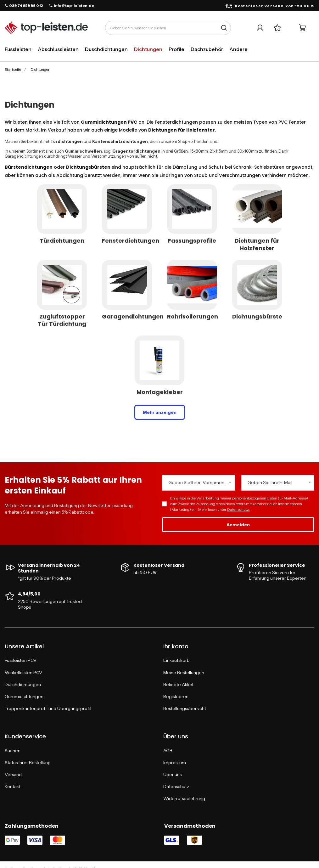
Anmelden (238, 525)
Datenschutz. (238, 509)
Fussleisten (18, 49)
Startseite (13, 69)
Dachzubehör (207, 49)
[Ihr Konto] (260, 28)
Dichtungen (148, 49)
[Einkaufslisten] (277, 28)
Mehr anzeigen (160, 412)
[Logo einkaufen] (46, 28)
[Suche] (224, 28)
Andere (238, 49)
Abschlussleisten (58, 49)
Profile (176, 49)
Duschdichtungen (106, 49)
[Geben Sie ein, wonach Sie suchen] (168, 28)
